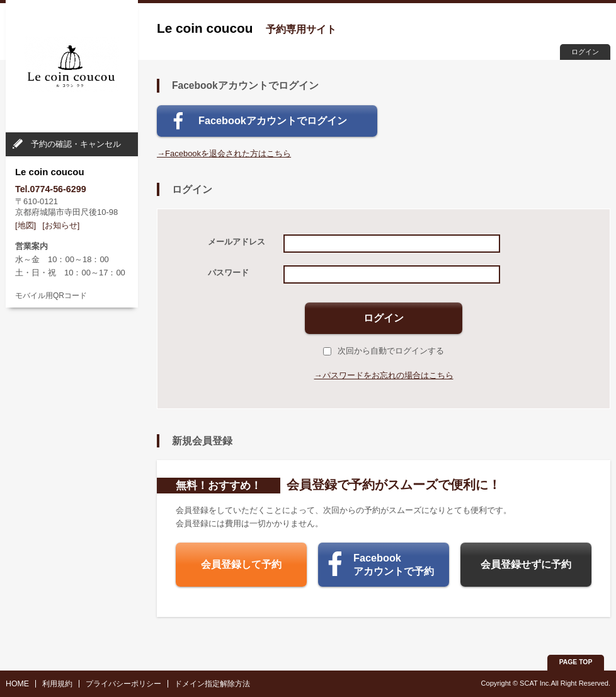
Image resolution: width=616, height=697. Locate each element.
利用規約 (57, 684)
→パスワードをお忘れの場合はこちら (384, 375)
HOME (17, 684)
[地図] (26, 225)
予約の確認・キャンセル (76, 144)
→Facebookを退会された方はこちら (224, 153)
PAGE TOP (576, 662)
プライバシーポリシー (123, 684)
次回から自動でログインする (384, 351)
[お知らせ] (61, 225)
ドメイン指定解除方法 (212, 684)
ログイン (585, 52)
